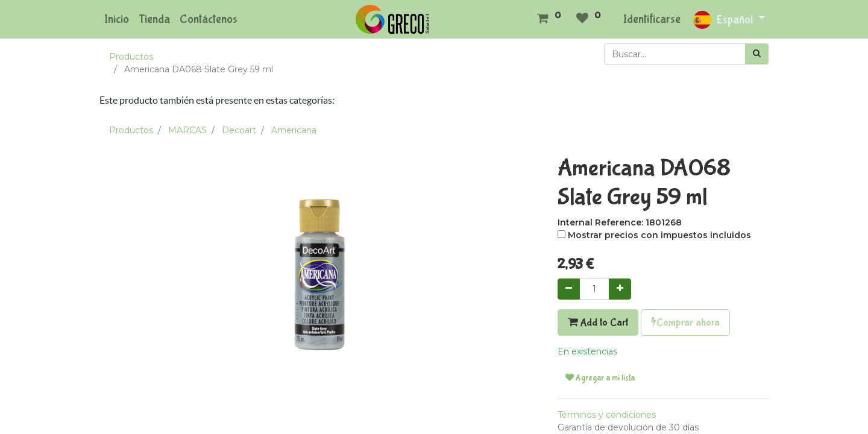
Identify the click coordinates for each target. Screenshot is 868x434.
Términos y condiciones (607, 415)
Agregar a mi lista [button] (600, 378)
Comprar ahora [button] (685, 322)
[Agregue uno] (620, 289)
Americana (294, 130)
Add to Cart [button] (598, 322)
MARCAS (187, 130)
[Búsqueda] (757, 54)
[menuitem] (117, 19)
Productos (131, 57)
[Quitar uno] (569, 289)
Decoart (239, 130)
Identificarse (652, 19)
